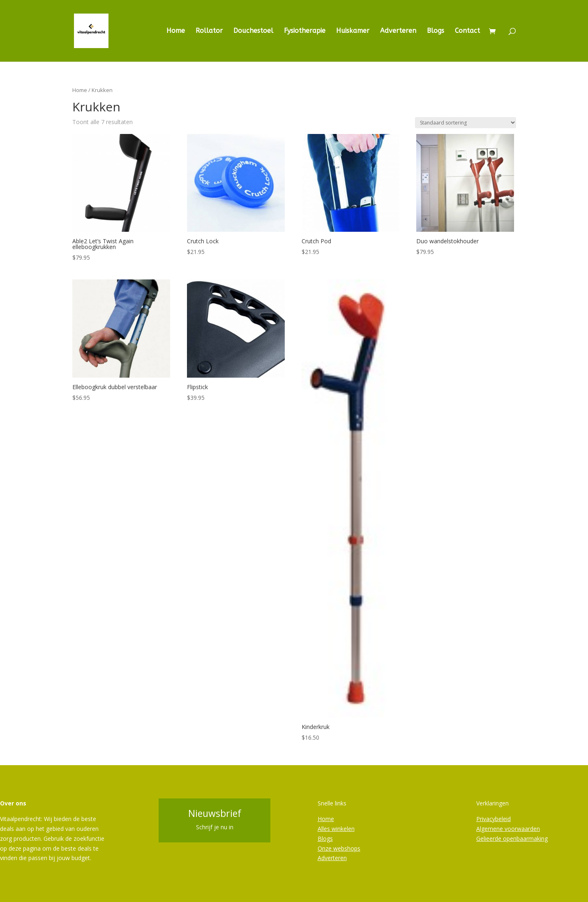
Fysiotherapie (305, 31)
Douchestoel (253, 31)
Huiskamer (353, 31)
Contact (467, 31)
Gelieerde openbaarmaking (512, 839)
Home (176, 31)
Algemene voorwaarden (508, 829)
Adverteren (398, 31)
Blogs (436, 31)
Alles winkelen (336, 829)
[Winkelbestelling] (466, 123)
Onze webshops (339, 848)
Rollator (209, 31)
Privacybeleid (493, 819)
